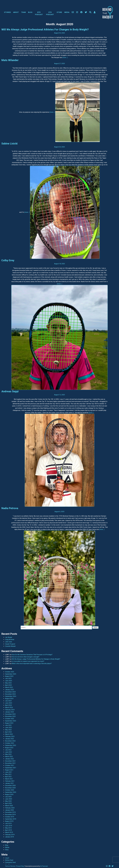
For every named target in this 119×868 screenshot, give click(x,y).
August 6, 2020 (59, 512)
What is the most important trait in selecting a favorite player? (32, 663)
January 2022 (9, 759)
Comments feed (10, 862)
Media (67, 12)
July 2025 (8, 678)
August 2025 (9, 676)
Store (59, 12)
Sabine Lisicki (9, 144)
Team (23, 12)
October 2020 (10, 790)
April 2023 (8, 732)
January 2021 (9, 783)
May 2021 (8, 774)
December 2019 (10, 812)
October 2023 (10, 719)
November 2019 (10, 815)
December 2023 (10, 714)
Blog (30, 12)
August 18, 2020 (59, 264)
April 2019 (8, 830)
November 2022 (10, 741)
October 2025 (10, 672)
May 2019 (8, 828)
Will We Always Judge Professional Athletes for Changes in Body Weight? (45, 30)
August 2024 (9, 699)
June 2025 (9, 681)
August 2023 (9, 723)
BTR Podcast (39, 13)
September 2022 (11, 745)
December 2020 (10, 786)
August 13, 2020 (59, 395)
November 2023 (10, 716)
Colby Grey (8, 260)
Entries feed (9, 860)
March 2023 (9, 734)
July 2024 (8, 701)
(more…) (65, 57)
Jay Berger (9, 637)
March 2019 (9, 832)
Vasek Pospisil (10, 644)
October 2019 (10, 817)
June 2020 (9, 799)
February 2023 (10, 736)
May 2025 (8, 683)
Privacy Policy (20, 866)
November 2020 (10, 788)
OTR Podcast (50, 13)
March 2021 (9, 779)
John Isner (9, 642)
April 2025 (8, 685)
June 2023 (9, 728)
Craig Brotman (10, 640)
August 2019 (9, 821)
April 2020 (8, 803)
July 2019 (8, 823)
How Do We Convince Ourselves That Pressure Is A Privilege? (32, 655)
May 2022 (8, 754)
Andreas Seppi (10, 391)
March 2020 (9, 806)
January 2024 (9, 712)
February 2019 (10, 835)
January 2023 (9, 739)
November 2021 (10, 763)
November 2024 (10, 694)
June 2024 (9, 703)
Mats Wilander (10, 60)
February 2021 (10, 781)
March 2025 (9, 687)
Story (7, 850)
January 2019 (9, 837)
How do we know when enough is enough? (26, 657)
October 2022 (10, 743)
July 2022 (8, 750)
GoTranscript (44, 866)
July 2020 (8, 797)
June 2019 (9, 826)
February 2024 (10, 710)
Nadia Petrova (10, 508)
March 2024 (9, 707)
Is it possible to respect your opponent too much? (28, 661)
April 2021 (8, 777)
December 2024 (10, 692)
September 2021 (11, 768)
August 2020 (9, 794)
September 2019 (11, 819)
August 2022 (9, 748)
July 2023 (8, 725)
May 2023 (8, 730)
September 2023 (11, 721)
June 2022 (9, 752)
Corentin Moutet (10, 646)
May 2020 (8, 801)
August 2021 (9, 770)
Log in (7, 858)
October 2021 (10, 765)
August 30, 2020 (59, 33)
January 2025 (9, 690)
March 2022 (9, 757)
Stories (7, 12)
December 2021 (10, 761)
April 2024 (8, 705)
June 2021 (9, 772)
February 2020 (10, 808)
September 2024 (11, 696)
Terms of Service (10, 866)
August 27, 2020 (59, 64)
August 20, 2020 (59, 147)
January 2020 (9, 810)
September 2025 (11, 674)
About (16, 12)
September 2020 (11, 792)
